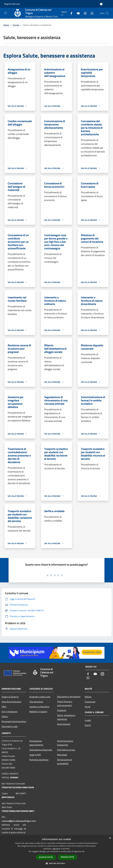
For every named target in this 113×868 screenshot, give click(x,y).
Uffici (4, 707)
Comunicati (90, 702)
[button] (57, 863)
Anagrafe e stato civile (40, 697)
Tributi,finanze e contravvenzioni (65, 703)
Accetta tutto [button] (46, 857)
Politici (5, 716)
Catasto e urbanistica (39, 707)
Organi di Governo (10, 697)
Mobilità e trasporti (38, 712)
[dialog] (57, 852)
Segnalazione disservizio (41, 750)
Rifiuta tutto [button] (68, 857)
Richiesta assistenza (39, 760)
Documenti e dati (10, 726)
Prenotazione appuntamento (36, 743)
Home (6, 25)
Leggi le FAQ (35, 755)
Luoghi (88, 720)
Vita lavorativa (36, 702)
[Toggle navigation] (6, 13)
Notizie (88, 697)
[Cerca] (107, 13)
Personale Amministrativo (14, 721)
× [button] (110, 838)
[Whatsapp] (91, 13)
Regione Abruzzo (12, 4)
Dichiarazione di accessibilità (64, 762)
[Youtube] (77, 13)
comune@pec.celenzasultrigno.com (19, 821)
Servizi (16, 25)
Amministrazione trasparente (65, 743)
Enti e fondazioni (10, 712)
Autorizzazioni (64, 724)
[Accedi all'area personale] (101, 4)
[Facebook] (70, 13)
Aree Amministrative (11, 702)
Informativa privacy (66, 750)
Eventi (88, 725)
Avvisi (88, 707)
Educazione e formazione (69, 697)
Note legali (62, 755)
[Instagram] (84, 13)
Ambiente (62, 710)
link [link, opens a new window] (83, 851)
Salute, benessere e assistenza (66, 717)
